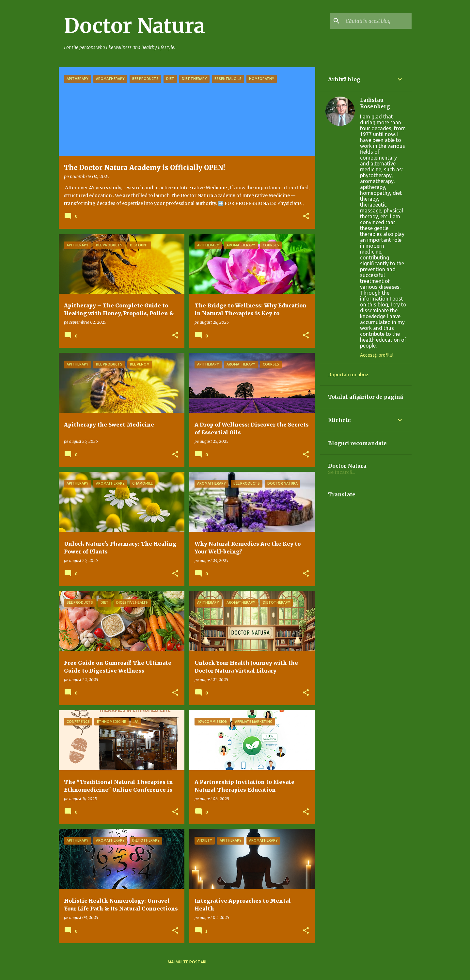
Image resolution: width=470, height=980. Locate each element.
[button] (306, 217)
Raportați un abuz (348, 375)
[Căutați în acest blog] (377, 21)
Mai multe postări (187, 962)
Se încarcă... (342, 472)
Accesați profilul (377, 355)
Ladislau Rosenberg (375, 103)
